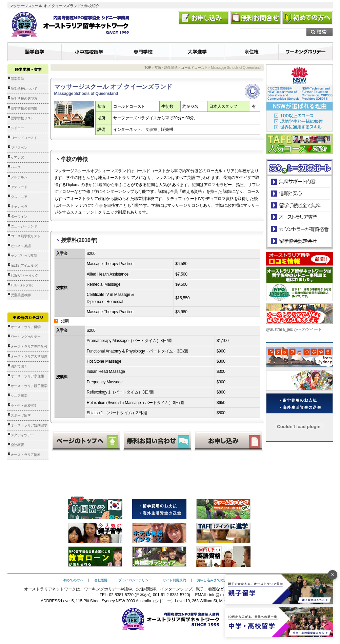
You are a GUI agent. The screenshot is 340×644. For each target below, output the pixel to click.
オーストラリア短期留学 (29, 425)
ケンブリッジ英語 (24, 256)
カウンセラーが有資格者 (299, 229)
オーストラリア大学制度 (29, 356)
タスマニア (19, 197)
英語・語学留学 (166, 68)
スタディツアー (23, 435)
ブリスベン (19, 148)
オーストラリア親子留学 (29, 386)
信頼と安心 (299, 193)
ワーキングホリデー (26, 337)
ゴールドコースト (24, 138)
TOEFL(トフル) (22, 285)
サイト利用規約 (174, 580)
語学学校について (24, 89)
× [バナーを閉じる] (333, 575)
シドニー (17, 128)
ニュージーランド (24, 226)
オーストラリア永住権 (27, 376)
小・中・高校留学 (24, 406)
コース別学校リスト (26, 236)
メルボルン (19, 177)
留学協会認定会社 (299, 241)
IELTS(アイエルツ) (25, 266)
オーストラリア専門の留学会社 (299, 217)
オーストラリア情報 (26, 455)
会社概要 (17, 445)
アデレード (19, 187)
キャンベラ (19, 207)
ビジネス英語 (21, 246)
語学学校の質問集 (24, 108)
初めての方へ (73, 580)
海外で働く (19, 366)
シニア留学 (19, 396)
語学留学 (17, 79)
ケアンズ (17, 157)
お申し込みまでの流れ (214, 580)
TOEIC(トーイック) (25, 275)
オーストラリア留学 (26, 327)
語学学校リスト (23, 118)
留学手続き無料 (299, 205)
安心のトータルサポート (299, 182)
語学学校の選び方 (24, 98)
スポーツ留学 (21, 415)
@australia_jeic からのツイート (294, 329)
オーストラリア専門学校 (29, 347)
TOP (148, 68)
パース (16, 167)
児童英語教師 (21, 295)
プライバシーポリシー (135, 580)
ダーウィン (19, 216)
